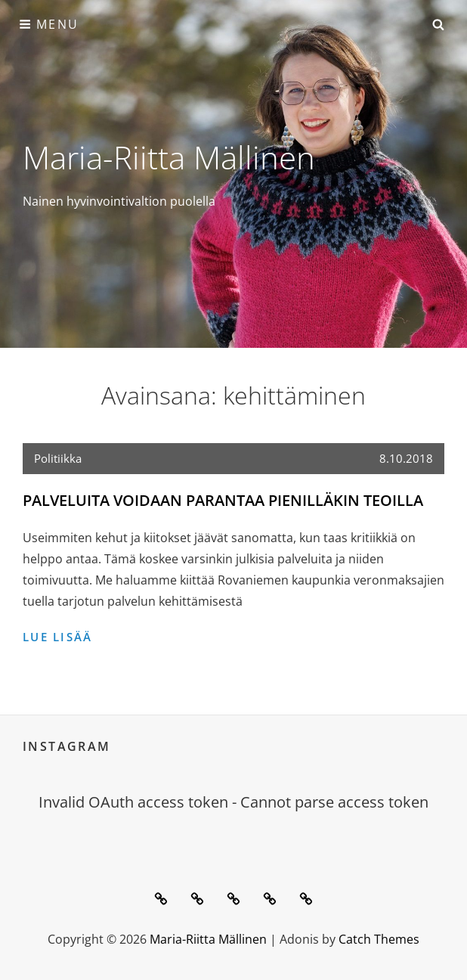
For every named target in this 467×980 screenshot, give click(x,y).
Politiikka (58, 458)
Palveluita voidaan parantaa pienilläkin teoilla (223, 500)
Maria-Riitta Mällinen (169, 157)
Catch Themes (379, 939)
